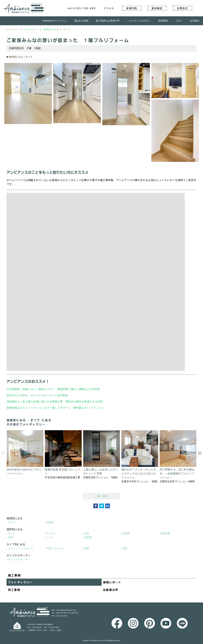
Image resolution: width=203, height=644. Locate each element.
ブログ (179, 21)
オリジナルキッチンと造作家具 (49, 395)
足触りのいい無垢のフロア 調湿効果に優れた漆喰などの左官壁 (63, 389)
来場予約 (132, 8)
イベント (109, 8)
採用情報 (163, 21)
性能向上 (15, 402)
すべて (12, 522)
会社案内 (195, 21)
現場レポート (112, 582)
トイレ (50, 537)
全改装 (126, 533)
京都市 (50, 522)
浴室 (11, 537)
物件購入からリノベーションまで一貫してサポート (40, 408)
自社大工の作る (19, 395)
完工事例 (14, 590)
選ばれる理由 (81, 21)
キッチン (51, 533)
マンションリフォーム (21, 548)
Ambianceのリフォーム (54, 21)
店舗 (125, 548)
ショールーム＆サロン (139, 21)
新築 (87, 548)
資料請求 (157, 8)
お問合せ (182, 8)
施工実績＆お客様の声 (108, 21)
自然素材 (15, 389)
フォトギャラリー (20, 582)
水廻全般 (165, 533)
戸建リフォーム (55, 548)
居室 (87, 533)
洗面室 (88, 537)
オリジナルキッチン (19, 559)
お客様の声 (111, 590)
